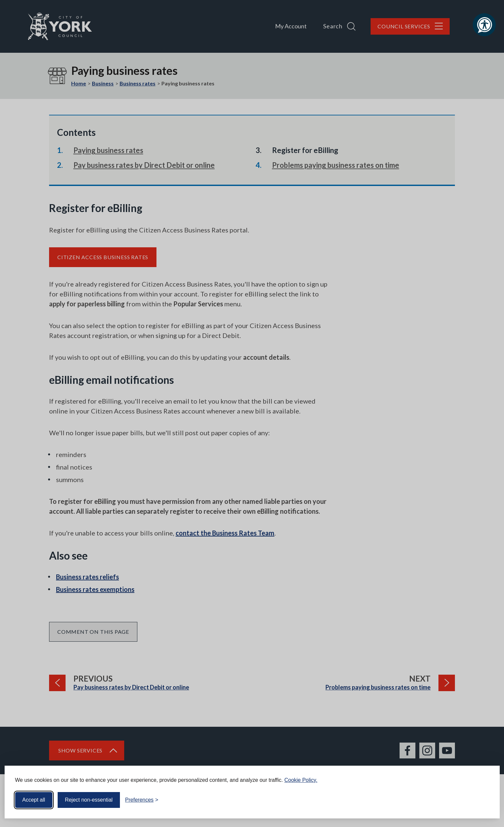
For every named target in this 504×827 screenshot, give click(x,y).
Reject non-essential (89, 800)
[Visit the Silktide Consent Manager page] (485, 800)
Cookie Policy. (301, 780)
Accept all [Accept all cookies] (34, 800)
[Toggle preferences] (142, 800)
